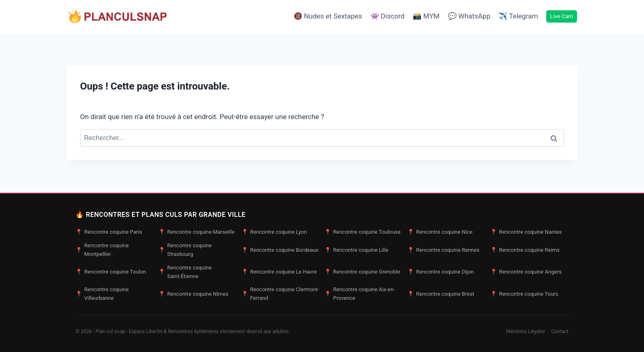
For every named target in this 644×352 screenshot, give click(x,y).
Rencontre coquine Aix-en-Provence (360, 294)
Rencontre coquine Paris (109, 232)
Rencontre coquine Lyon (274, 232)
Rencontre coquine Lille (356, 250)
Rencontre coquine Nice (440, 232)
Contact (560, 331)
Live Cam (562, 16)
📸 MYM (426, 16)
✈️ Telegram (518, 16)
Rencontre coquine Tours (524, 294)
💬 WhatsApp (469, 16)
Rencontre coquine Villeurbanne (102, 294)
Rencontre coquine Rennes (443, 250)
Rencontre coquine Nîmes (193, 294)
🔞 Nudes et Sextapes (328, 16)
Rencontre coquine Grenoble (362, 272)
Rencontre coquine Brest (441, 294)
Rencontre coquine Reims (525, 250)
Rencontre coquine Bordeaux (280, 250)
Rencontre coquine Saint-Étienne (185, 272)
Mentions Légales (526, 331)
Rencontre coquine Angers (526, 272)
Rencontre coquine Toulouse (362, 232)
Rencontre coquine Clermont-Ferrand (280, 294)
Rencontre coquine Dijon (441, 272)
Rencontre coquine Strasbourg (185, 250)
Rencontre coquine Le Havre (279, 272)
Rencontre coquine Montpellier (102, 250)
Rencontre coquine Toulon (111, 272)
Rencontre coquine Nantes (526, 232)
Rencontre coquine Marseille (197, 232)
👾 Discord (388, 16)
